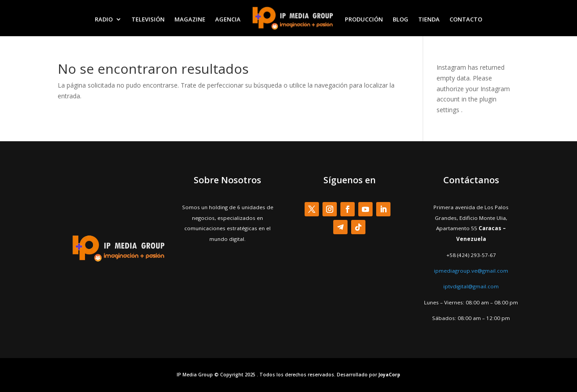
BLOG (401, 19)
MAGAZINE (190, 19)
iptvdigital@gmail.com (471, 286)
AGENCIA (228, 19)
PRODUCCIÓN (364, 19)
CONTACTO (466, 19)
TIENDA (429, 19)
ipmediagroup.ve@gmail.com (471, 271)
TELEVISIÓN (148, 19)
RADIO (104, 19)
